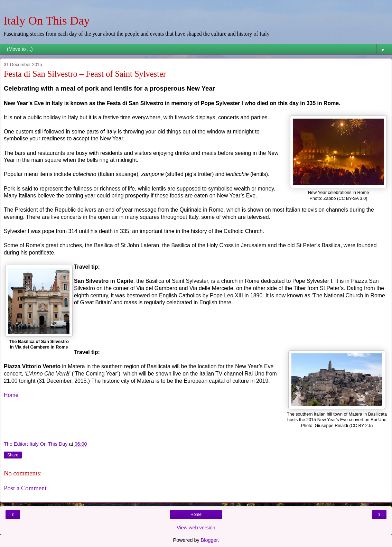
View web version (196, 528)
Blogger (209, 540)
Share (13, 455)
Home (11, 395)
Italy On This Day (47, 20)
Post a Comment (25, 488)
